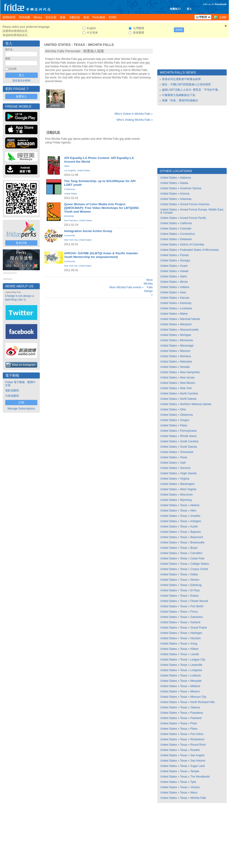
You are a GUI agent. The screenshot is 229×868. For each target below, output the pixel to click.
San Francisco (71, 220)
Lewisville (196, 665)
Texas (79, 45)
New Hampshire (190, 372)
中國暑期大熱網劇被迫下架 (179, 95)
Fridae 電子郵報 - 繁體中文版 (20, 384)
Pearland (196, 718)
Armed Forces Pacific (193, 218)
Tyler (193, 782)
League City (198, 660)
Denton (195, 580)
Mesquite (196, 681)
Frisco (194, 612)
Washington (187, 484)
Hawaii (184, 271)
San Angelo (197, 755)
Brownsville (197, 542)
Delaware (186, 239)
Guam (184, 266)
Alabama (185, 178)
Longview (196, 670)
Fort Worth (197, 606)
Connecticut (187, 234)
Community (70, 236)
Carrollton (196, 553)
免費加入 (21, 96)
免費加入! (175, 9)
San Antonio (198, 761)
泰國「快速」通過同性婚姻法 (180, 100)
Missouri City (198, 697)
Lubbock (196, 676)
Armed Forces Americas (195, 204)
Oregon (185, 420)
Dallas (194, 574)
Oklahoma (186, 415)
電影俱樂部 (12, 391)
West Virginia (188, 489)
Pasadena (197, 713)
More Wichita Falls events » (126, 287)
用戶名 (9, 50)
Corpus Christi (199, 569)
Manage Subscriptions (21, 409)
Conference (70, 189)
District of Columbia (192, 245)
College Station (200, 564)
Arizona (185, 194)
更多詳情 (21, 243)
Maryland (186, 324)
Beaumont (197, 537)
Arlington (196, 521)
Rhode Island (188, 436)
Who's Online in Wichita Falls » (134, 114)
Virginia (185, 479)
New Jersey (187, 378)
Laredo (195, 654)
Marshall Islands (190, 319)
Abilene (195, 505)
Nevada (185, 367)
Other (67, 166)
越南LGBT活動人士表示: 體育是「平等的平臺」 (191, 90)
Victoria (195, 787)
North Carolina (189, 394)
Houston (196, 638)
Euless (195, 596)
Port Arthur (197, 734)
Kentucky (186, 303)
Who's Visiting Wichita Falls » (135, 120)
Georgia (185, 260)
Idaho (183, 276)
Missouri (185, 351)
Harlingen (196, 633)
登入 (189, 9)
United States (57, 45)
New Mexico (187, 383)
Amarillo (195, 516)
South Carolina (189, 441)
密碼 (8, 59)
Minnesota (186, 340)
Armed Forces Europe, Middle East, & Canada (192, 211)
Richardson (197, 739)
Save (179, 30)
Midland (195, 686)
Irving (194, 644)
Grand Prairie (199, 628)
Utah (183, 463)
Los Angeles (70, 170)
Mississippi (187, 346)
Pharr (194, 723)
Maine (184, 314)
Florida (184, 255)
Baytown (196, 532)
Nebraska (186, 362)
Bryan (194, 548)
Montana (185, 356)
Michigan (186, 335)
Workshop (69, 216)
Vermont (185, 468)
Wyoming (186, 500)
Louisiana (186, 308)
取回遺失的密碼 (21, 81)
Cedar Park (197, 558)
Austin (194, 527)
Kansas (185, 298)
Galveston (197, 617)
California (186, 223)
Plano (194, 729)
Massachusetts (189, 330)
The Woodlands (200, 777)
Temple (195, 771)
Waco (194, 793)
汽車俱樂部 (12, 396)
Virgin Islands (188, 473)
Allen (193, 511)
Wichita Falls (101, 45)
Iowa (183, 292)
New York (186, 388)
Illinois (184, 282)
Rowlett (195, 750)
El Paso (195, 590)
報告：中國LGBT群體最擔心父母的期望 (186, 84)
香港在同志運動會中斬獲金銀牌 (181, 79)
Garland (195, 622)
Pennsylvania (188, 431)
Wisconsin (186, 495)
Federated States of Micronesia (199, 250)
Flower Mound (199, 601)
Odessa (195, 707)
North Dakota (188, 399)
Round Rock (198, 745)
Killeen (195, 649)
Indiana (184, 287)
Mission (195, 691)
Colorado (186, 229)
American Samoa (191, 188)
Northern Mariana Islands (196, 404)
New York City (71, 240)
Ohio (183, 409)
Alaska (184, 183)
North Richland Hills (203, 702)
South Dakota (188, 447)
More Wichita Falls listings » (148, 287)
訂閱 (21, 403)
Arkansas (186, 199)
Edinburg (196, 585)
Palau (184, 425)
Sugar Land (198, 766)
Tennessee (187, 452)
